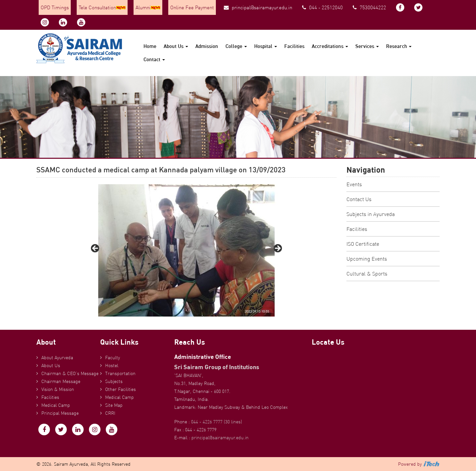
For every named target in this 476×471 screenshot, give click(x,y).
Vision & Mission (58, 389)
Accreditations (330, 46)
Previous (96, 249)
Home (150, 46)
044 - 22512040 (322, 7)
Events (354, 184)
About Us (176, 46)
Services (367, 46)
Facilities (294, 46)
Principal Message (60, 413)
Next (277, 249)
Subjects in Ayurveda (371, 214)
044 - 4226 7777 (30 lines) (217, 422)
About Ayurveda (57, 358)
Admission (207, 46)
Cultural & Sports (367, 274)
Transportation (120, 373)
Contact (154, 59)
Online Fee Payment (192, 7)
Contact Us (359, 199)
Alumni (148, 7)
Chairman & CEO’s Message (70, 373)
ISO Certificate (363, 244)
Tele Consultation (102, 7)
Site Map (114, 405)
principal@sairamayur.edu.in (258, 7)
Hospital (266, 46)
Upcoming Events (367, 259)
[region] (186, 250)
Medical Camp (56, 405)
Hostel (112, 365)
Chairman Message (61, 381)
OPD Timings (55, 7)
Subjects (114, 381)
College (236, 46)
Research (399, 46)
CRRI (110, 413)
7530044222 (369, 7)
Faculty (113, 358)
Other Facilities (120, 389)
